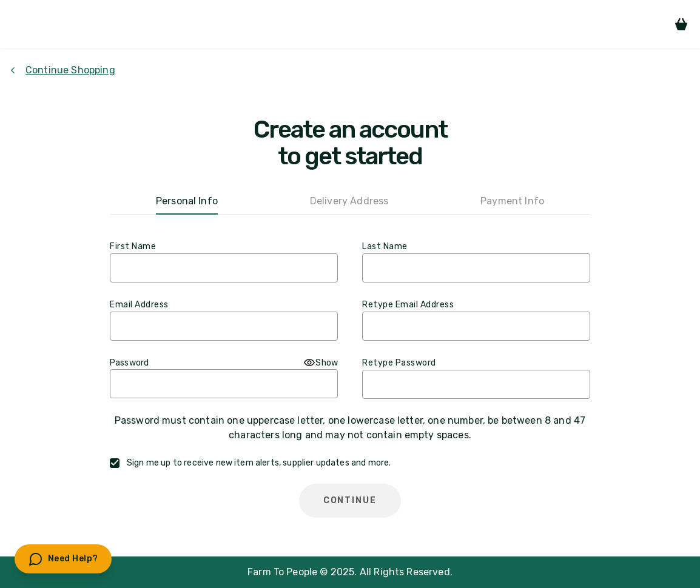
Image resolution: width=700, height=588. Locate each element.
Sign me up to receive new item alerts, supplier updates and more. (259, 463)
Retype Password (399, 363)
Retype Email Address (408, 305)
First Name (133, 246)
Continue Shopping (62, 70)
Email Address (139, 305)
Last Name (385, 246)
